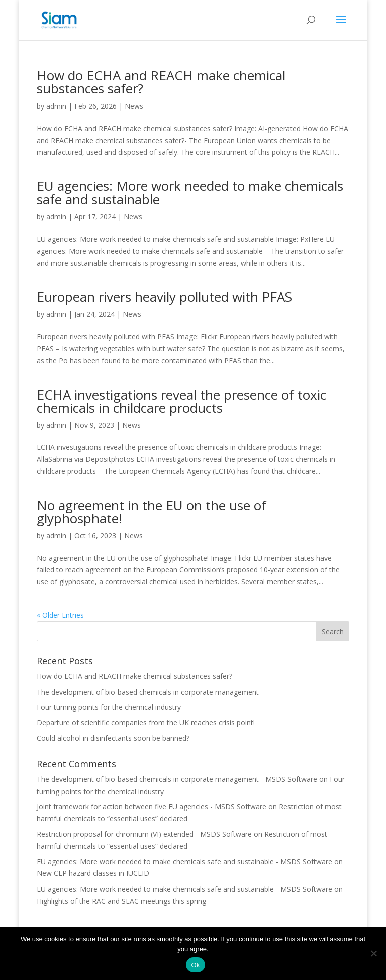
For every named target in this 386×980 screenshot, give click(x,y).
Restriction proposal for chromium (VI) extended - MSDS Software (144, 834)
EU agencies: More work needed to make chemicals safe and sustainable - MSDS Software (184, 862)
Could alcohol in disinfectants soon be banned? (113, 738)
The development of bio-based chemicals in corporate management (148, 692)
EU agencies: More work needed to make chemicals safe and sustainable (190, 192)
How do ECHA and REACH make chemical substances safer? (161, 82)
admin (56, 106)
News (134, 106)
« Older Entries (60, 615)
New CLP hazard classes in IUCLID (93, 873)
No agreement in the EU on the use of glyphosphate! (152, 512)
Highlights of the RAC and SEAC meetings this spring (121, 901)
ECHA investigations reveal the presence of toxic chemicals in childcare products (181, 401)
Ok (195, 965)
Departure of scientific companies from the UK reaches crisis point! (146, 722)
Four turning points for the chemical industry (109, 707)
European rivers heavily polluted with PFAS (164, 297)
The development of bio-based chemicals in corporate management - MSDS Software (177, 779)
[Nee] (373, 953)
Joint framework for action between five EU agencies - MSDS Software (152, 806)
